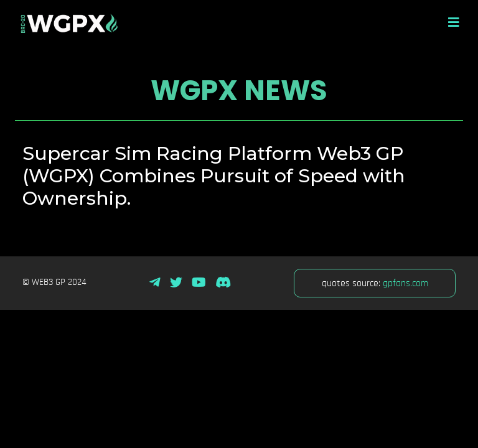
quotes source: (375, 283)
